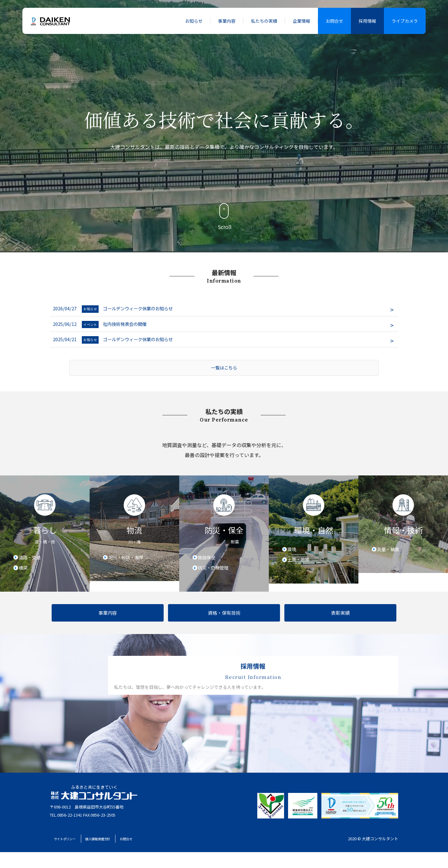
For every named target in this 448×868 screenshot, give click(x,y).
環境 (293, 554)
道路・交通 (32, 562)
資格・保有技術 (224, 618)
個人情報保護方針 (124, 854)
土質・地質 (301, 565)
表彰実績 (340, 618)
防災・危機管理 (216, 573)
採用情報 (367, 21)
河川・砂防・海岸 (129, 562)
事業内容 (227, 21)
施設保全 (208, 562)
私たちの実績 (264, 21)
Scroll (224, 217)
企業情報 (301, 21)
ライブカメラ (405, 21)
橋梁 (24, 573)
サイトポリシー (73, 854)
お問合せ (334, 21)
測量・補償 (390, 554)
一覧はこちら (224, 371)
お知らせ (194, 21)
